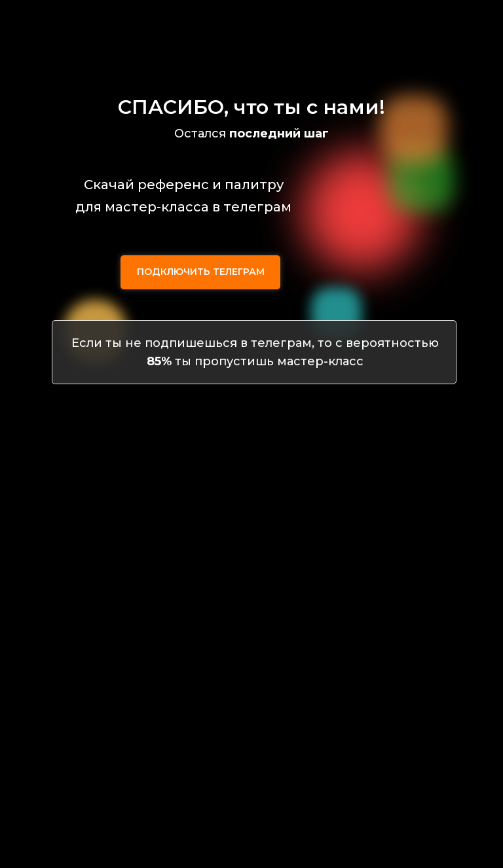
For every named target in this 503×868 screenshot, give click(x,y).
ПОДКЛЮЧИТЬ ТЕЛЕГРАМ (201, 272)
